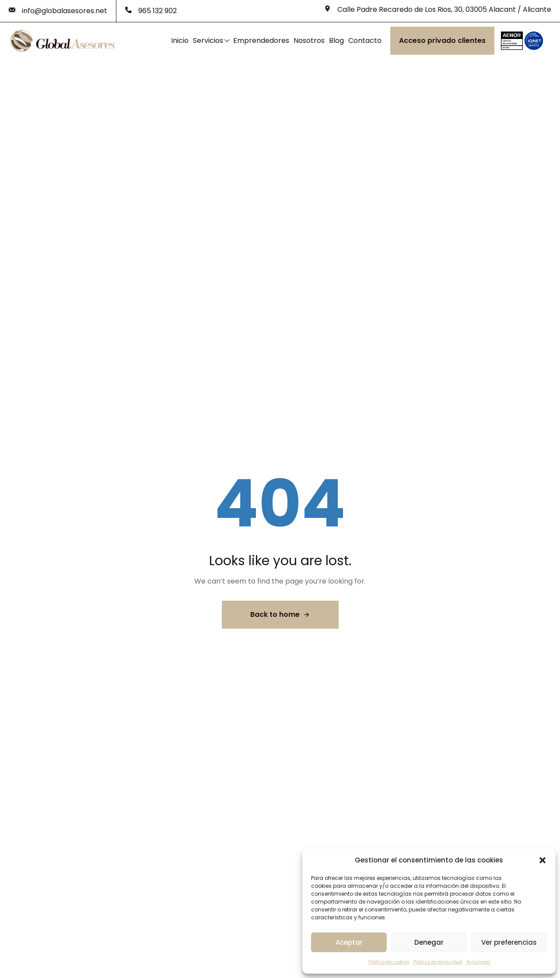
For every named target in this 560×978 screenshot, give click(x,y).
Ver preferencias (509, 942)
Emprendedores (261, 40)
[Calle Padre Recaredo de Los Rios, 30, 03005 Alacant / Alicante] (438, 10)
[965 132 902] (151, 11)
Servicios (208, 40)
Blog (336, 40)
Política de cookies (389, 962)
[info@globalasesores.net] (58, 11)
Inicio (180, 40)
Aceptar (349, 942)
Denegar (429, 942)
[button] (542, 860)
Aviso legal (478, 962)
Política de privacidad (438, 962)
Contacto (365, 40)
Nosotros (309, 40)
